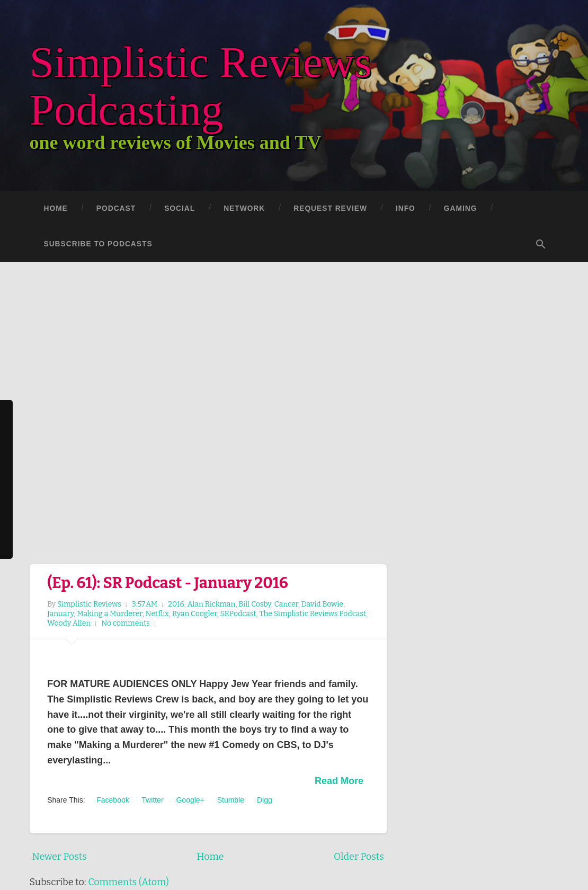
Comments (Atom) (128, 882)
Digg (264, 800)
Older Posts (359, 857)
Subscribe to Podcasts (98, 244)
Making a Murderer (109, 614)
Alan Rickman (212, 604)
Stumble (230, 800)
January (60, 614)
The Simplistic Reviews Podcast (313, 614)
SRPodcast (238, 614)
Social (180, 208)
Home (56, 208)
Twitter (152, 800)
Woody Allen (69, 623)
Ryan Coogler (195, 614)
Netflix (157, 614)
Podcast (116, 208)
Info (406, 208)
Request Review (330, 208)
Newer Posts (60, 857)
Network (244, 208)
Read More (339, 781)
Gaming (461, 208)
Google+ (189, 800)
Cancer (286, 604)
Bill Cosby (255, 604)
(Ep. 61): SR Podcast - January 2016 (168, 583)
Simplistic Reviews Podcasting (215, 84)
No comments (126, 623)
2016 (176, 604)
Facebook (112, 800)
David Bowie (322, 604)
